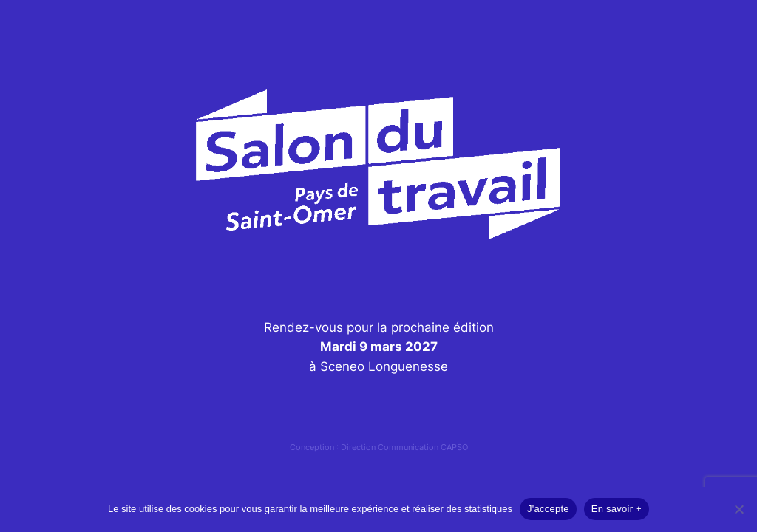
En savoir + (617, 509)
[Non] (739, 509)
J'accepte (548, 509)
